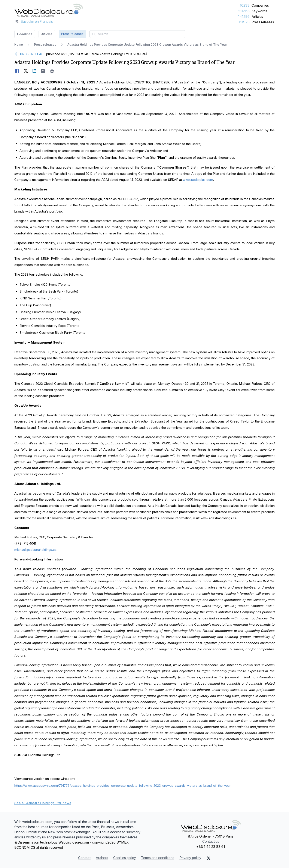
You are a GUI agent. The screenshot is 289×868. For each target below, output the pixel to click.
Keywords (259, 11)
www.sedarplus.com (198, 180)
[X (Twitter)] (209, 858)
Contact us (211, 841)
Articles (257, 17)
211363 (244, 11)
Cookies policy (125, 858)
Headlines (25, 34)
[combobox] (137, 34)
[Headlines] (49, 10)
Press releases (263, 22)
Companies (260, 5)
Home (19, 45)
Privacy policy (190, 858)
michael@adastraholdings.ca (35, 550)
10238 (245, 5)
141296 (244, 17)
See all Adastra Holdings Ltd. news (43, 803)
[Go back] (30, 54)
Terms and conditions (158, 858)
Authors (102, 858)
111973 (244, 22)
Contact (84, 858)
